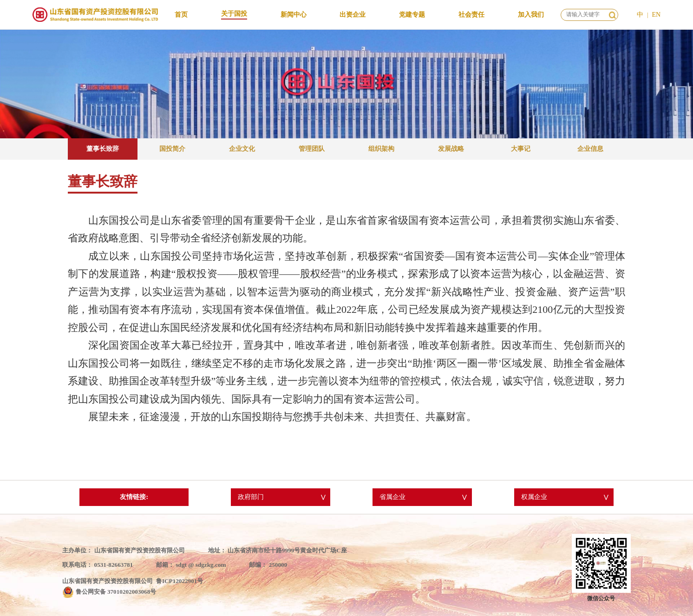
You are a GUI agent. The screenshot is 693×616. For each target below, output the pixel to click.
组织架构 (381, 149)
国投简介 (172, 149)
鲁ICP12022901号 (180, 581)
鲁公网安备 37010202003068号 (116, 592)
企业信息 (590, 149)
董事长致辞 (103, 149)
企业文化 (242, 149)
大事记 (521, 149)
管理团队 (312, 149)
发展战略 (451, 149)
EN (656, 15)
